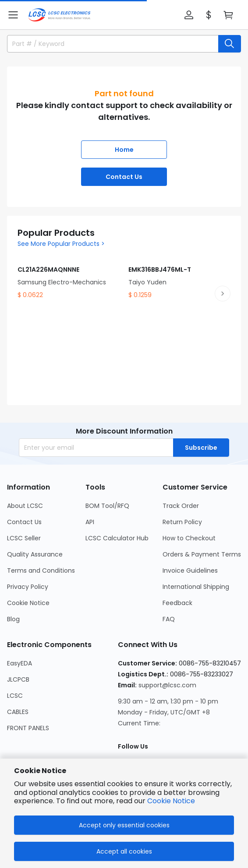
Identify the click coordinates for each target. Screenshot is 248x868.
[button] (13, 15)
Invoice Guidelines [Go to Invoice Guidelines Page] (190, 570)
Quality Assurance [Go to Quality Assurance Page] (35, 554)
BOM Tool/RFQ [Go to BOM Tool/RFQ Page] (107, 506)
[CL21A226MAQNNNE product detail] (69, 276)
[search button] (230, 44)
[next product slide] (223, 294)
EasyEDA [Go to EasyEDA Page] (19, 663)
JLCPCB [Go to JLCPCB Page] (18, 679)
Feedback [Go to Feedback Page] (177, 603)
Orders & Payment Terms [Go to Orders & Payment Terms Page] (202, 554)
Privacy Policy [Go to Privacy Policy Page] (28, 587)
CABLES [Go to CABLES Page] (18, 712)
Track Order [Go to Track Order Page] (181, 506)
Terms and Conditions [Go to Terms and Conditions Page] (41, 570)
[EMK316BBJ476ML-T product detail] (179, 276)
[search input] (109, 44)
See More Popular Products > (61, 244)
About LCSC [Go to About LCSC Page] (25, 506)
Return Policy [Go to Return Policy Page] (182, 522)
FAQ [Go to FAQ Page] (169, 619)
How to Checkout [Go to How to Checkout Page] (189, 538)
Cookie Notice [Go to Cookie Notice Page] (28, 603)
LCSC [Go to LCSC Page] (15, 696)
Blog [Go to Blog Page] (13, 619)
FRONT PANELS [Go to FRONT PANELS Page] (28, 728)
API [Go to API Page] (90, 522)
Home (124, 150)
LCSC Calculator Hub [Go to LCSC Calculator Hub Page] (117, 538)
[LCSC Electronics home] (59, 15)
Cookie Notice (171, 801)
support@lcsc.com (167, 685)
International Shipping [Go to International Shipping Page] (196, 587)
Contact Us (124, 177)
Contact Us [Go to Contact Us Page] (24, 522)
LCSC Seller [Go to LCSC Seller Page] (24, 538)
